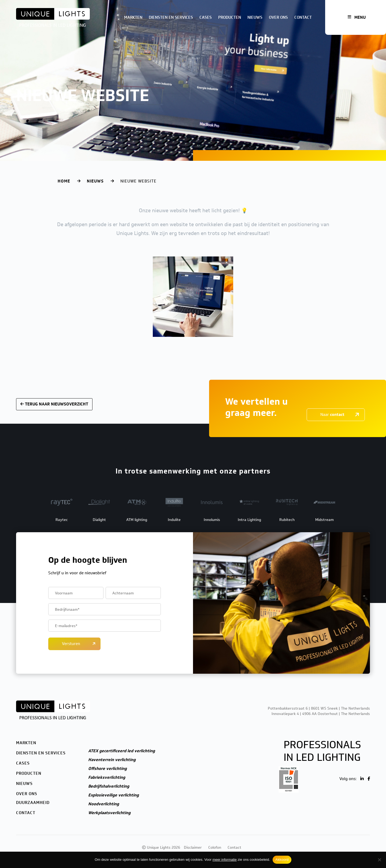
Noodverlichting (104, 804)
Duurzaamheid (33, 803)
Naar (332, 415)
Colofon (215, 847)
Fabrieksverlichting (107, 777)
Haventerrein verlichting (112, 760)
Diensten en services (171, 17)
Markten (133, 17)
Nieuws (255, 17)
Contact (303, 17)
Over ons (278, 17)
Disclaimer (193, 847)
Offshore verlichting (107, 769)
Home (64, 181)
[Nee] (379, 860)
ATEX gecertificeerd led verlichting (122, 751)
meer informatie (225, 860)
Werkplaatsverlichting (109, 813)
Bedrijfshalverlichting (109, 786)
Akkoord (282, 860)
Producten (230, 17)
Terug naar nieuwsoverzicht (54, 404)
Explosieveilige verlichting (114, 795)
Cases (206, 17)
